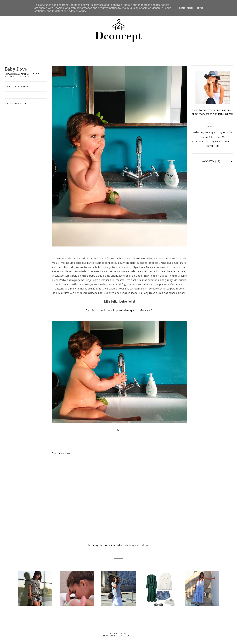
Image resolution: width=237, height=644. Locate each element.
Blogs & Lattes (126, 636)
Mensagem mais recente (105, 545)
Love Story (221, 141)
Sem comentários (17, 86)
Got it (200, 8)
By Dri (223, 132)
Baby (196, 132)
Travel (209, 146)
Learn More (186, 8)
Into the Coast (201, 141)
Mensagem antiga (137, 545)
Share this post (16, 103)
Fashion (203, 137)
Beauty (209, 132)
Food (218, 137)
